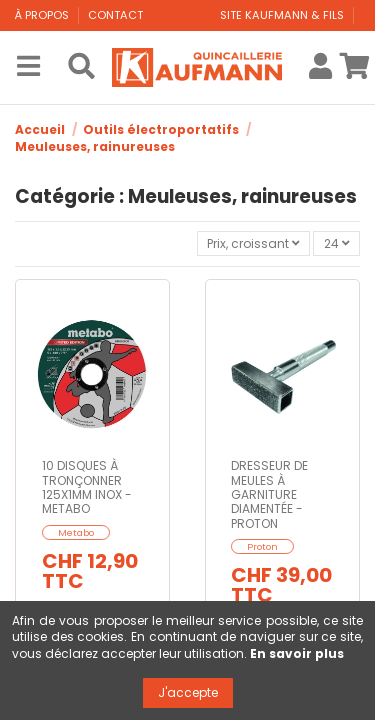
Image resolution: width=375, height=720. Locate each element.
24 (337, 243)
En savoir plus (297, 653)
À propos (43, 15)
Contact (115, 15)
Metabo (76, 532)
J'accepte (188, 692)
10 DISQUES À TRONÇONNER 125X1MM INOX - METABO (87, 487)
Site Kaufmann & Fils (283, 15)
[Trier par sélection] (254, 243)
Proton (262, 546)
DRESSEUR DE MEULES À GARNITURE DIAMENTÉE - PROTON (269, 494)
